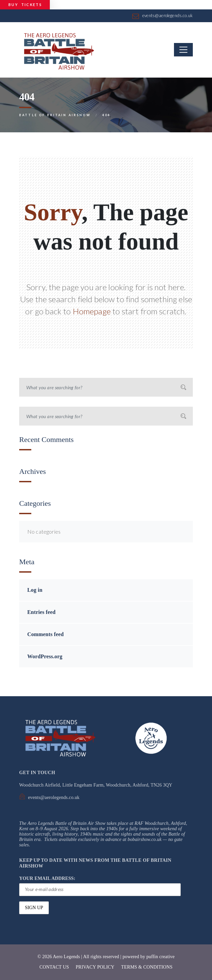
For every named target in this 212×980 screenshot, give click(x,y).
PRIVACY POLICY (95, 967)
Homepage (92, 311)
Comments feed (45, 634)
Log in (35, 590)
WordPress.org (45, 656)
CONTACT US (54, 967)
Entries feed (41, 612)
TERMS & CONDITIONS (147, 967)
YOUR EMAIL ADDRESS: (100, 886)
